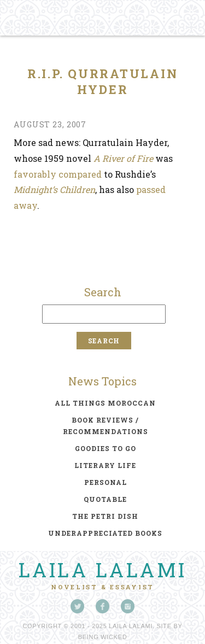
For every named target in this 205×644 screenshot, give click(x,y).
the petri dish (105, 516)
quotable (105, 499)
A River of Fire (123, 158)
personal (106, 482)
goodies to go (106, 448)
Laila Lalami (103, 570)
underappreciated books (105, 533)
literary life (105, 465)
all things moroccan (105, 403)
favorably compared (58, 174)
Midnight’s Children (54, 189)
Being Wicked (103, 637)
